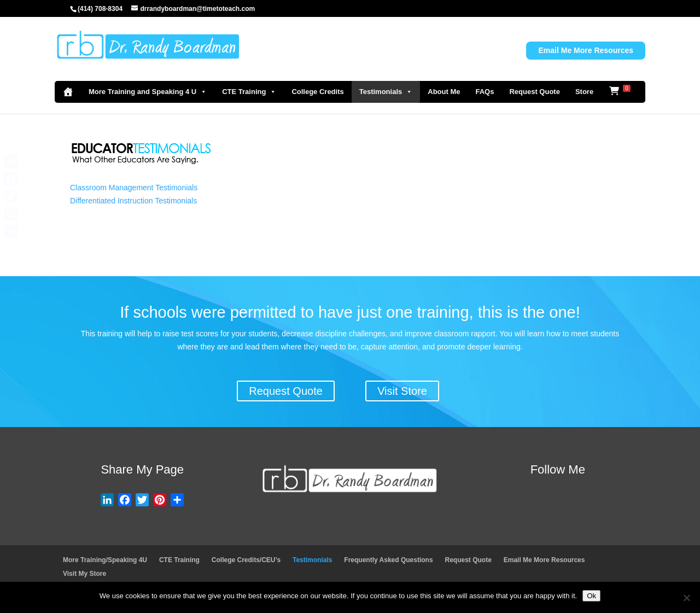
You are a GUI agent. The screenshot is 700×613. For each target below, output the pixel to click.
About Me (444, 92)
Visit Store (402, 391)
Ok (591, 596)
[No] (686, 598)
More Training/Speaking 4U (105, 560)
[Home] (68, 92)
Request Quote (534, 92)
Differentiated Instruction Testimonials (133, 201)
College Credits (317, 92)
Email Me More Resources (586, 50)
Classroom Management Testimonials (134, 188)
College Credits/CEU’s (246, 560)
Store (584, 92)
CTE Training (249, 92)
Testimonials (386, 92)
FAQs (485, 92)
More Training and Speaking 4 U (148, 92)
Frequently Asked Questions (388, 560)
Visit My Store (84, 574)
